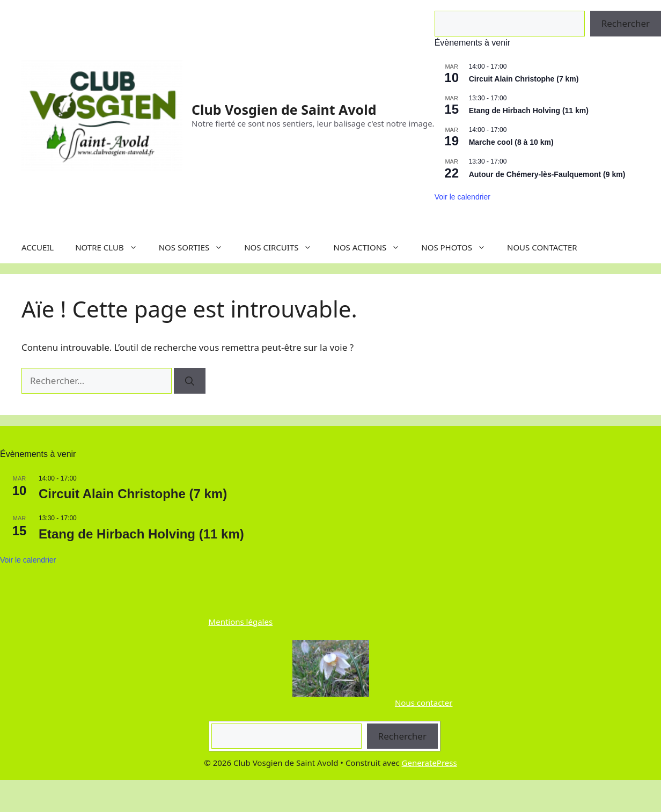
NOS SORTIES (196, 247)
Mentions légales (241, 622)
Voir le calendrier (462, 197)
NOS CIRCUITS (283, 247)
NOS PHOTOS (459, 247)
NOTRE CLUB (111, 247)
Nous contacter (424, 703)
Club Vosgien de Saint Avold (284, 109)
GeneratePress (429, 763)
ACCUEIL (38, 247)
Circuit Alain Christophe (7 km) (524, 79)
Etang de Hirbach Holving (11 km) (529, 110)
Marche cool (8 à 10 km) (511, 142)
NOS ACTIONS (372, 247)
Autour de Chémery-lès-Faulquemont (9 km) (547, 174)
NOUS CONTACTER (542, 247)
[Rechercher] (190, 381)
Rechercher (402, 736)
